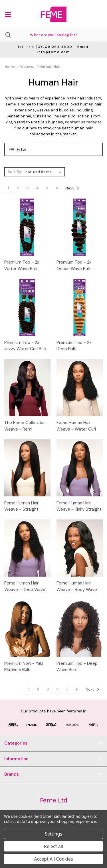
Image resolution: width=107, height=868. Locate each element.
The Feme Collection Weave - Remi (25, 426)
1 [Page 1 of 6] (9, 188)
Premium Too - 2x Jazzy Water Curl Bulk (25, 346)
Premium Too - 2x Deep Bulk (74, 346)
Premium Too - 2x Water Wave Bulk (22, 265)
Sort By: (15, 172)
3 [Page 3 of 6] (28, 188)
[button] (53, 149)
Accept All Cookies (54, 859)
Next (72, 188)
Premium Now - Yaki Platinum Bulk (24, 667)
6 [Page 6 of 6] (57, 188)
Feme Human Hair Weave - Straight (21, 506)
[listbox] (43, 172)
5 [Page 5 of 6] (47, 188)
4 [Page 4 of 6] (37, 188)
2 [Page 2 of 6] (18, 188)
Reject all (53, 846)
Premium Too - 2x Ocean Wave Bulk (74, 265)
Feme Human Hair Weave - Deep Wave (25, 586)
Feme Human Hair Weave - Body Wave (77, 586)
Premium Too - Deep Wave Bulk (77, 667)
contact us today (81, 122)
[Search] (5, 35)
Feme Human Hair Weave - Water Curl (76, 426)
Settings (53, 834)
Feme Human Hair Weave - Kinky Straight (79, 506)
